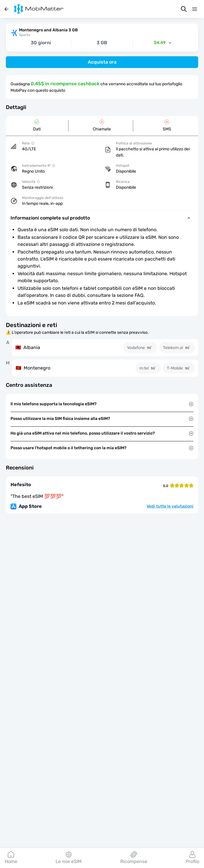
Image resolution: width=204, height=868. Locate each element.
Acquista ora (102, 62)
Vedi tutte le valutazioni (170, 506)
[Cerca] (184, 9)
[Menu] (195, 9)
